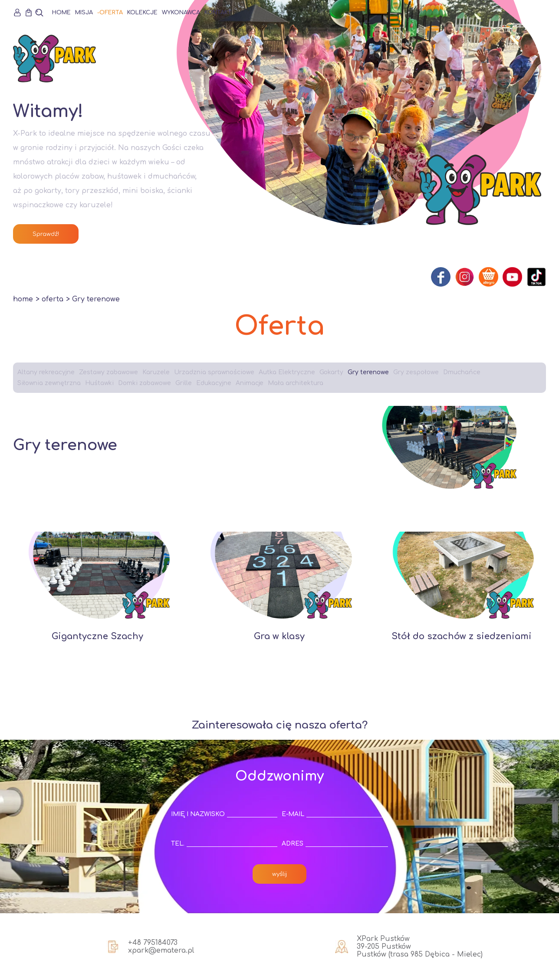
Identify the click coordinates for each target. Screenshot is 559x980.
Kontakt (218, 13)
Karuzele (156, 372)
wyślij (279, 874)
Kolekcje (142, 13)
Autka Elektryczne (287, 372)
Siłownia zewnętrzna (49, 383)
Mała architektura (296, 383)
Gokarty (331, 372)
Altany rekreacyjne (46, 372)
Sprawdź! (46, 234)
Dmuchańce (462, 372)
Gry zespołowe (416, 372)
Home (61, 13)
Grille (184, 383)
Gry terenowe (368, 372)
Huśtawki (99, 383)
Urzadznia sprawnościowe (214, 372)
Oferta (111, 13)
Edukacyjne (214, 383)
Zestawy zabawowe (109, 372)
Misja (84, 13)
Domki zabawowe (145, 383)
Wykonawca (181, 13)
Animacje (250, 383)
